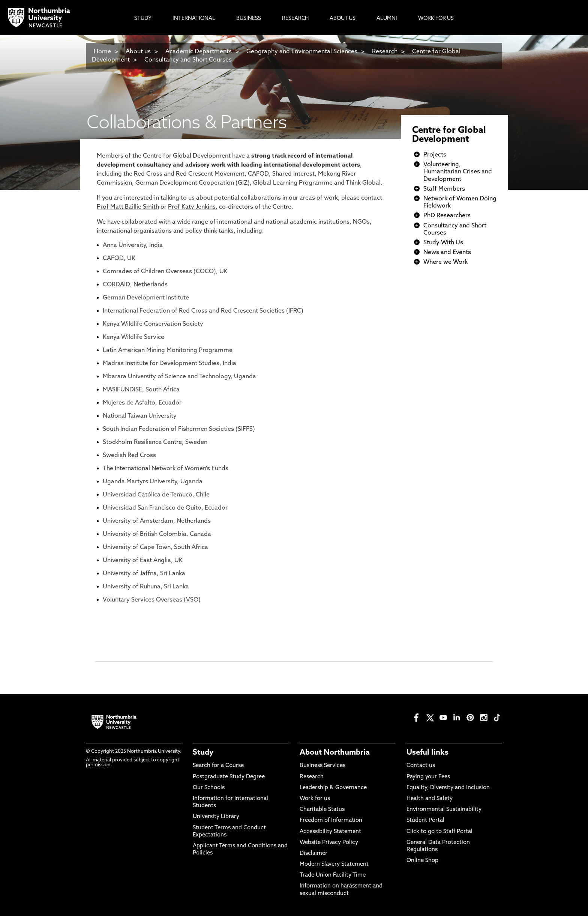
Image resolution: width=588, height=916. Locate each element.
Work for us (315, 799)
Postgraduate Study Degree (229, 777)
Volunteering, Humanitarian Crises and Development (458, 172)
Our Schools (209, 788)
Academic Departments (199, 52)
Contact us (421, 766)
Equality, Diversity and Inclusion (448, 788)
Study (203, 753)
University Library (216, 817)
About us (138, 52)
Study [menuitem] (143, 19)
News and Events (447, 253)
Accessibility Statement (330, 832)
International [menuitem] (194, 19)
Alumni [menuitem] (387, 19)
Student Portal (425, 820)
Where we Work (445, 262)
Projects (435, 155)
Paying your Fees (428, 777)
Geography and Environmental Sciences (302, 52)
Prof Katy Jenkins (192, 207)
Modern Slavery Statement (334, 864)
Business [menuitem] (249, 19)
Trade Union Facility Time (333, 875)
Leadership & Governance (333, 788)
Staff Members (444, 189)
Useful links (427, 753)
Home (102, 52)
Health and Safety (430, 799)
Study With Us (443, 243)
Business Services (322, 766)
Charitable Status (322, 810)
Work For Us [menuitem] (436, 19)
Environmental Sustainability (444, 810)
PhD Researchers (447, 216)
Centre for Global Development (449, 135)
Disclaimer (313, 854)
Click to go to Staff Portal (439, 832)
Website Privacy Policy (329, 843)
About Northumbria (335, 753)
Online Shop (422, 861)
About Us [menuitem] (343, 19)
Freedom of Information (331, 820)
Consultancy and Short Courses (188, 60)
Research (385, 52)
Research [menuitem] (295, 19)
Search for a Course (218, 766)
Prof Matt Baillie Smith (128, 207)
